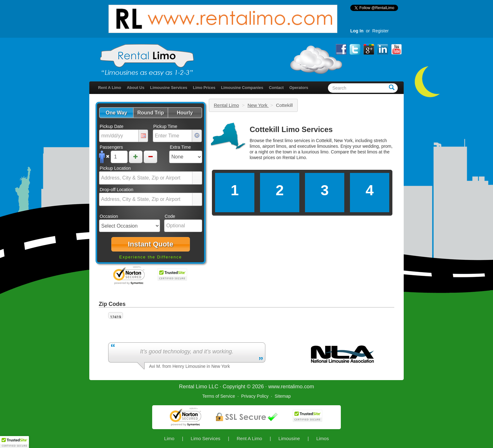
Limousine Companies (242, 88)
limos (372, 152)
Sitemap (283, 396)
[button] (116, 113)
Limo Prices (204, 88)
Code (170, 216)
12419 (116, 317)
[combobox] (146, 178)
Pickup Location (115, 168)
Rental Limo (226, 105)
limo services (297, 141)
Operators (299, 88)
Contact (276, 88)
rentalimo (292, 387)
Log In (357, 31)
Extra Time (180, 147)
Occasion (109, 216)
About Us (136, 88)
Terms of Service (219, 396)
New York (258, 105)
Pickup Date (111, 126)
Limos (323, 438)
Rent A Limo (110, 88)
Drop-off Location (116, 190)
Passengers (111, 147)
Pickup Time (165, 126)
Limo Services (206, 438)
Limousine (289, 438)
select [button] (197, 178)
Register (380, 31)
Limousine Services (169, 88)
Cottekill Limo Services (291, 129)
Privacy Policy (255, 396)
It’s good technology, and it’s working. (187, 351)
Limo (169, 438)
